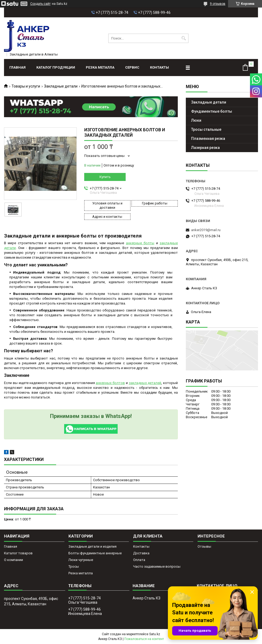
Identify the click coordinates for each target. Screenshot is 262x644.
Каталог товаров (18, 553)
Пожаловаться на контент (144, 639)
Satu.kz (155, 634)
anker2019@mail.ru (206, 230)
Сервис (132, 67)
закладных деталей (145, 383)
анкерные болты (140, 243)
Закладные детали (61, 86)
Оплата (139, 560)
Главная (18, 67)
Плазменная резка (208, 139)
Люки (196, 120)
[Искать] (184, 38)
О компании (14, 560)
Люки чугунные (81, 560)
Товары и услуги (26, 86)
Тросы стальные (206, 129)
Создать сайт (40, 4)
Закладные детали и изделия (93, 546)
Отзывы (204, 546)
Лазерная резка (205, 148)
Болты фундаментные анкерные (95, 553)
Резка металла (100, 67)
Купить (105, 177)
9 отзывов (218, 4)
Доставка (141, 553)
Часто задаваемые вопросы (157, 566)
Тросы (74, 566)
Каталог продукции (56, 67)
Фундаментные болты (212, 111)
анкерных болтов (110, 383)
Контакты (159, 67)
